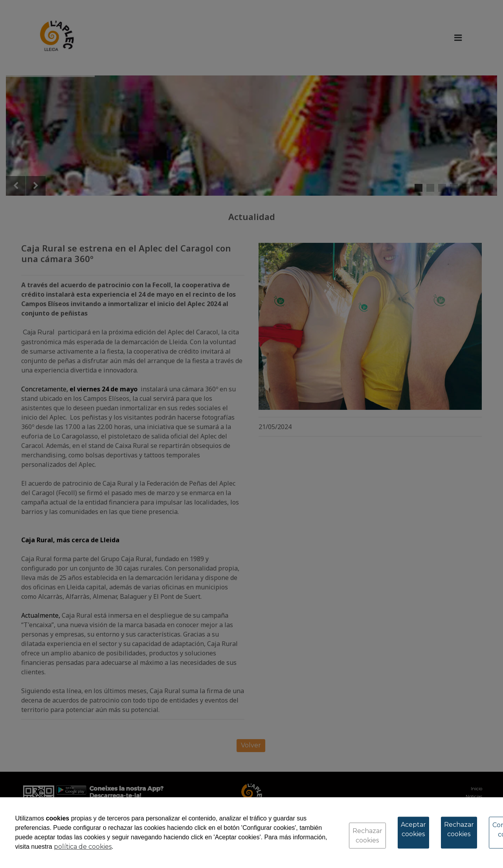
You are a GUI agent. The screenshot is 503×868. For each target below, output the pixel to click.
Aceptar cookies (413, 829)
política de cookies (83, 847)
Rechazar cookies (367, 836)
